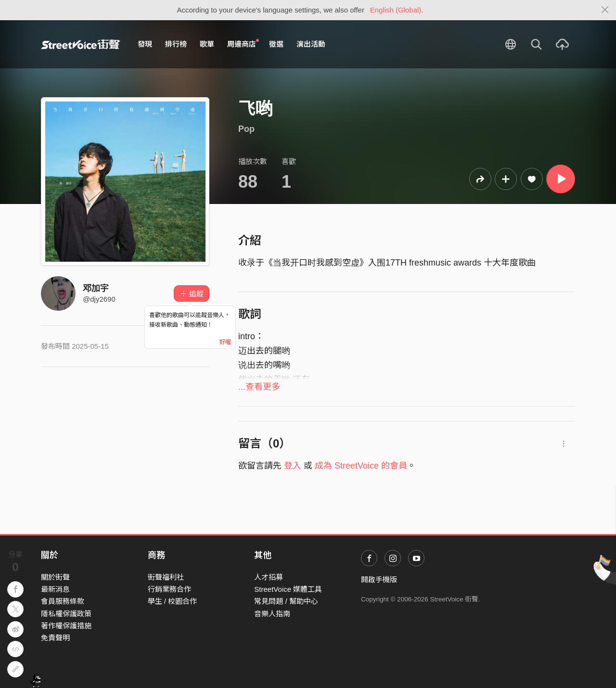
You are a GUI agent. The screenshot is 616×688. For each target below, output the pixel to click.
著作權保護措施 (66, 626)
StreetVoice (81, 44)
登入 (293, 466)
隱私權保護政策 (66, 614)
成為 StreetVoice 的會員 (361, 466)
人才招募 (269, 577)
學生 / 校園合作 (173, 601)
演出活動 (311, 44)
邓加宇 (96, 288)
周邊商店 (243, 44)
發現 (145, 44)
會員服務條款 (63, 601)
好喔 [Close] (225, 342)
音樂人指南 (272, 614)
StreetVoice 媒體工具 (288, 589)
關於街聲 (55, 577)
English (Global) (396, 10)
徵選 (276, 44)
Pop (246, 129)
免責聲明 (55, 638)
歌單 (207, 44)
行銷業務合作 (169, 589)
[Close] (605, 10)
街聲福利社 (166, 577)
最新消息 (55, 589)
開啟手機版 (379, 580)
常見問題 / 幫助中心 (286, 601)
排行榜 (176, 44)
